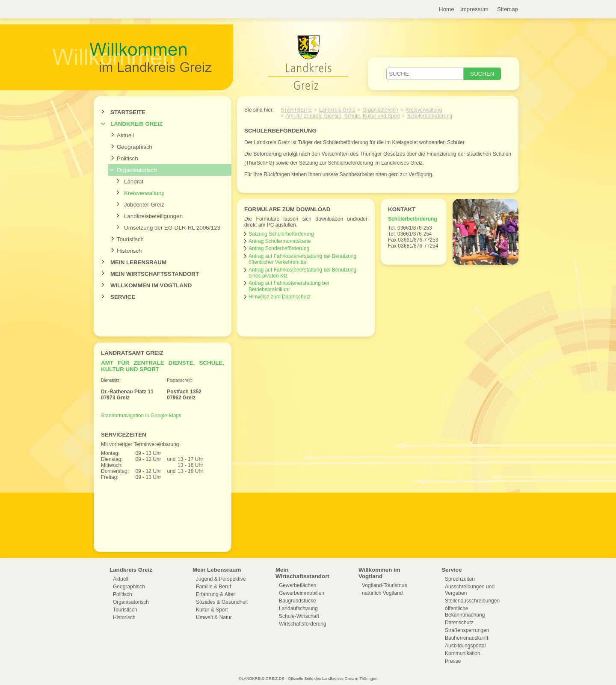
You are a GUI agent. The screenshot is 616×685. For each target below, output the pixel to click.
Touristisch (130, 239)
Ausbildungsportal (465, 646)
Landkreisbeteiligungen (153, 216)
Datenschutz (459, 623)
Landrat (134, 182)
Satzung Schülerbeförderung (281, 234)
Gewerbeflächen (298, 585)
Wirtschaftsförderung (303, 624)
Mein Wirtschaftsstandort (155, 274)
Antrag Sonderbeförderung (279, 248)
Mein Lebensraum (138, 262)
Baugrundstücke (298, 601)
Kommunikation (463, 653)
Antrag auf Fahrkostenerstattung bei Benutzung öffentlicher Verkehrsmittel (302, 259)
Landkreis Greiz (136, 124)
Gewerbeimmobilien (302, 593)
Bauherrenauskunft (466, 638)
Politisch (127, 158)
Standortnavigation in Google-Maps (141, 416)
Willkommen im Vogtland (151, 285)
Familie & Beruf (213, 587)
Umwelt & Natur (214, 617)
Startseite (128, 112)
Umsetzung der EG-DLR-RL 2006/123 (172, 228)
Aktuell (125, 135)
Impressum (474, 9)
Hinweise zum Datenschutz (280, 297)
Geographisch (135, 147)
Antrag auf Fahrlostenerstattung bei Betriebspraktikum (289, 286)
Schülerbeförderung (430, 116)
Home (447, 9)
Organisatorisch (137, 170)
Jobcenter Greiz (144, 205)
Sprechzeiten (460, 579)
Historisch (129, 251)
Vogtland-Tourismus (384, 585)
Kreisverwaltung (144, 193)
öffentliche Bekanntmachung (465, 612)
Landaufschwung (298, 608)
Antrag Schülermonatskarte (280, 241)
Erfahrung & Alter (215, 594)
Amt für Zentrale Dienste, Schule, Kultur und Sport (343, 116)
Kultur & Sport (212, 610)
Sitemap (508, 9)
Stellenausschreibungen (472, 601)
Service (123, 297)
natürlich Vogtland (382, 593)
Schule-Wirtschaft (299, 616)
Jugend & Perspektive (221, 579)
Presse (453, 661)
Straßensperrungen (467, 630)
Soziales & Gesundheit (222, 602)
